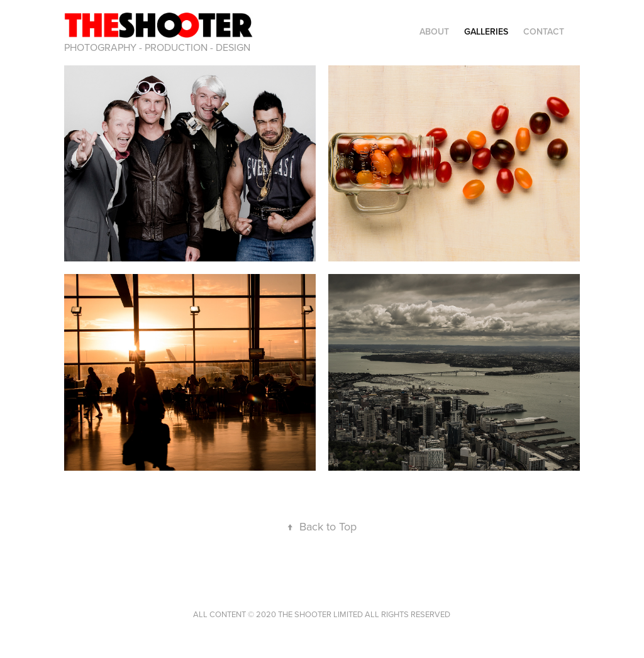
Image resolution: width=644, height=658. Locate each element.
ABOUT (434, 31)
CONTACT (544, 31)
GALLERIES (486, 31)
